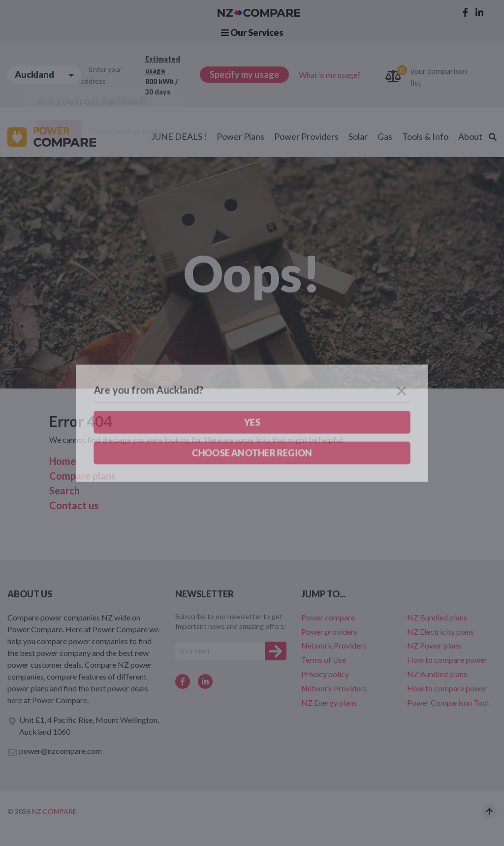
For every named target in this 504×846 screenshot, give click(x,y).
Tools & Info (425, 136)
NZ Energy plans (329, 702)
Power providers (329, 632)
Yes (60, 131)
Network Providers (334, 645)
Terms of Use (324, 660)
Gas (385, 136)
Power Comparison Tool (448, 702)
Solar (358, 136)
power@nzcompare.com (55, 751)
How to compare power (447, 660)
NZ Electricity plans (441, 632)
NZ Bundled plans (437, 617)
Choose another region (126, 131)
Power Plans (240, 136)
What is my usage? (330, 75)
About (470, 136)
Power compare (328, 617)
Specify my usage (244, 74)
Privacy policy (325, 674)
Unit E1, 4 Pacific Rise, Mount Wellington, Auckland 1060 (83, 726)
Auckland (44, 75)
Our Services (252, 33)
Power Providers (306, 136)
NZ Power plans (434, 645)
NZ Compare (54, 811)
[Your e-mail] (220, 651)
